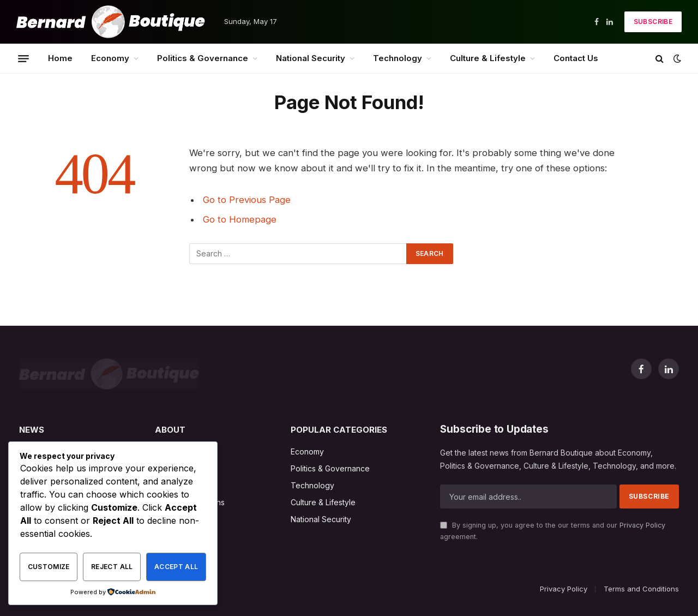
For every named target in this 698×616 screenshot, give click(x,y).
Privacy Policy (642, 525)
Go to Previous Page (247, 200)
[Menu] (23, 58)
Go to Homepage (240, 219)
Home (60, 58)
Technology (398, 58)
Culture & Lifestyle (488, 58)
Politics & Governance (203, 58)
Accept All (176, 567)
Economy (110, 58)
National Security (311, 58)
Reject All (112, 567)
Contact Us (576, 58)
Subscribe (653, 22)
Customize (49, 567)
